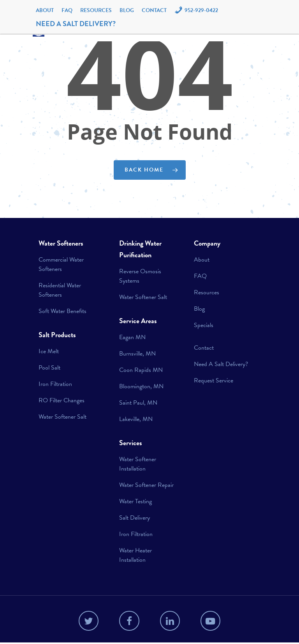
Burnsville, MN (137, 354)
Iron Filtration (55, 384)
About (45, 10)
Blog (127, 10)
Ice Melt (49, 351)
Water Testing (135, 501)
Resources (96, 10)
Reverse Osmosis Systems (140, 276)
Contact (154, 10)
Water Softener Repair (146, 485)
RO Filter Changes (62, 400)
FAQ (67, 10)
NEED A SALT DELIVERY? (76, 24)
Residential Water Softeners (60, 290)
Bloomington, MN (141, 386)
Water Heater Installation (135, 555)
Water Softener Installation (138, 464)
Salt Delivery (135, 518)
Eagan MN (132, 337)
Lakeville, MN (136, 419)
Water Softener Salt (62, 417)
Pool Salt (49, 368)
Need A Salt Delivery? (221, 364)
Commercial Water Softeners (61, 264)
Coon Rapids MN (141, 370)
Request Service (214, 380)
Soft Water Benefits (62, 311)
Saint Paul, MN (138, 403)
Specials (204, 325)
